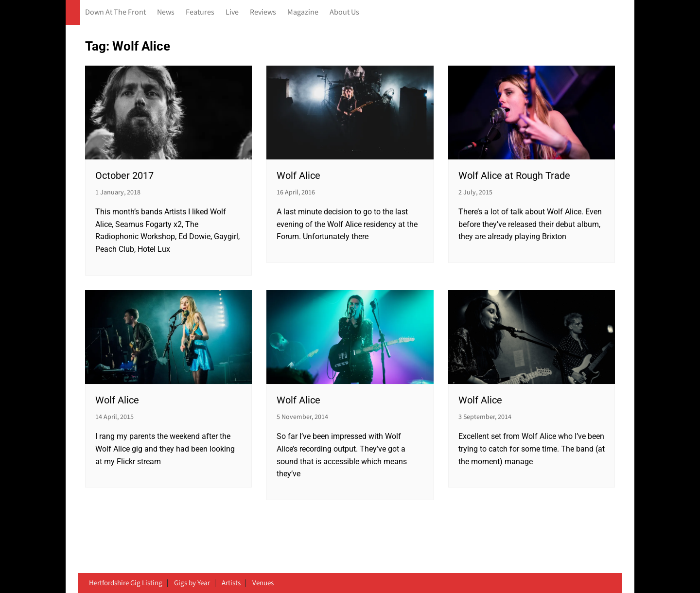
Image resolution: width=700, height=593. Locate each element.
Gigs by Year (192, 583)
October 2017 (124, 175)
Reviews (263, 12)
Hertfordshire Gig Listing (126, 583)
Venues (263, 583)
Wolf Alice (298, 175)
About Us (344, 12)
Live (232, 12)
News (166, 12)
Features (200, 12)
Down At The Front (115, 12)
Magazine (303, 12)
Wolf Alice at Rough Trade (514, 175)
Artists (231, 583)
